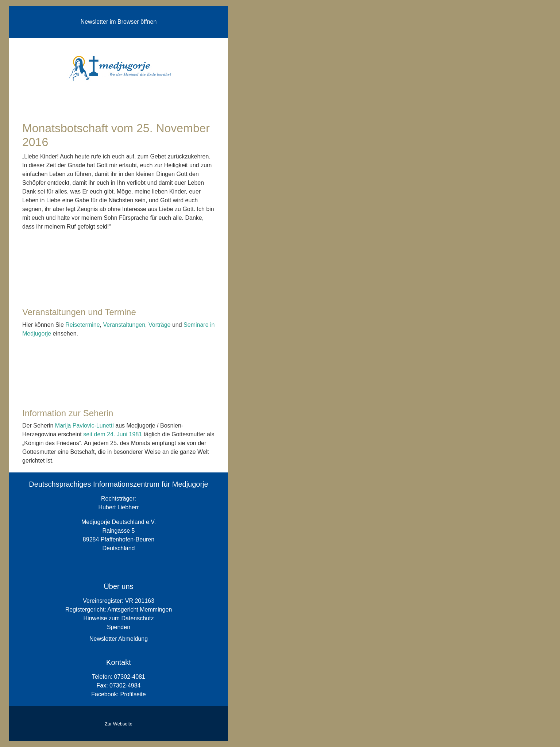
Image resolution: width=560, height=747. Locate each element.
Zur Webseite (119, 724)
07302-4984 (125, 685)
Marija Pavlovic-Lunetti (84, 426)
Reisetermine (82, 325)
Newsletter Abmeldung (119, 639)
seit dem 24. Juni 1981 (113, 434)
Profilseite (133, 694)
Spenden (119, 627)
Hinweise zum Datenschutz (119, 618)
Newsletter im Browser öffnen (119, 22)
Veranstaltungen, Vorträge (137, 325)
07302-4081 (130, 677)
